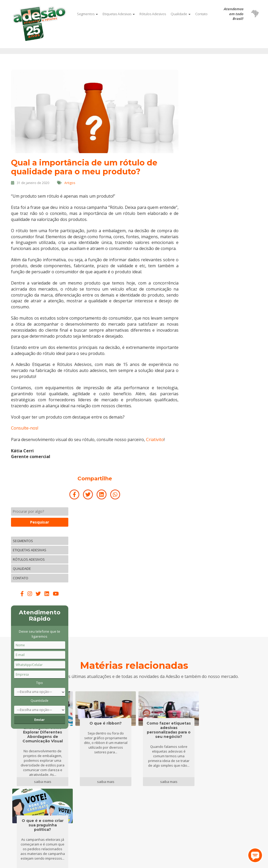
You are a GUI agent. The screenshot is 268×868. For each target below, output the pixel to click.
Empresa (61, 783)
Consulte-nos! (25, 434)
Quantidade (229, 263)
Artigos (70, 183)
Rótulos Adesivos (153, 14)
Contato (201, 14)
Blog (99, 783)
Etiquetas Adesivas (119, 14)
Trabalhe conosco (111, 777)
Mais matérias (134, 712)
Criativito (155, 445)
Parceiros (61, 790)
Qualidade (181, 14)
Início (15, 777)
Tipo (229, 245)
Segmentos (87, 14)
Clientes (60, 797)
